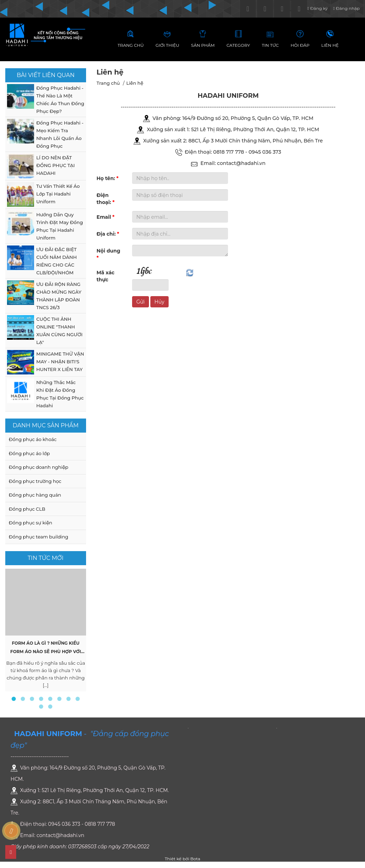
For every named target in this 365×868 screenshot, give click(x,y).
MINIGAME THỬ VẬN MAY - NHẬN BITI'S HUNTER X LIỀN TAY (60, 362)
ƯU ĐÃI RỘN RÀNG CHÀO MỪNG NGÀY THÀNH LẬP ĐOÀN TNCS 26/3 (59, 296)
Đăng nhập (346, 8)
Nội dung (109, 254)
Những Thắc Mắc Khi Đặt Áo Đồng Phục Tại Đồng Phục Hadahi (60, 394)
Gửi (141, 302)
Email (106, 217)
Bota (195, 859)
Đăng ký (317, 8)
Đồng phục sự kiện (31, 523)
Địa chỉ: (108, 234)
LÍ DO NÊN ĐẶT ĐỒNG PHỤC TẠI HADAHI (55, 165)
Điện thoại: (106, 199)
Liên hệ (135, 83)
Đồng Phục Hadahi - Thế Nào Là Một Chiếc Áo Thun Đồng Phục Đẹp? (60, 100)
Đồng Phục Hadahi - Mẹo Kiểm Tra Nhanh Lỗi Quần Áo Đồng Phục (60, 134)
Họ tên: (108, 178)
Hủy (159, 302)
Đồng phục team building (38, 537)
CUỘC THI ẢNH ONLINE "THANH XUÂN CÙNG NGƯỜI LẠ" (59, 331)
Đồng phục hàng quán (35, 495)
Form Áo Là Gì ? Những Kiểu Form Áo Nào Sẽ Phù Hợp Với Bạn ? (45, 652)
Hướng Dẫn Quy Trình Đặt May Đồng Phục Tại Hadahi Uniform (60, 226)
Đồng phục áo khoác (33, 439)
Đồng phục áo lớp (29, 453)
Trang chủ (108, 83)
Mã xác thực (106, 276)
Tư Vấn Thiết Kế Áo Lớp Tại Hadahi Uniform (58, 194)
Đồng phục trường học (35, 481)
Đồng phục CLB (27, 509)
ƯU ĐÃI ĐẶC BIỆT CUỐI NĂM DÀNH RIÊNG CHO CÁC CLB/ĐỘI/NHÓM (56, 261)
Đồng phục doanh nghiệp (38, 467)
